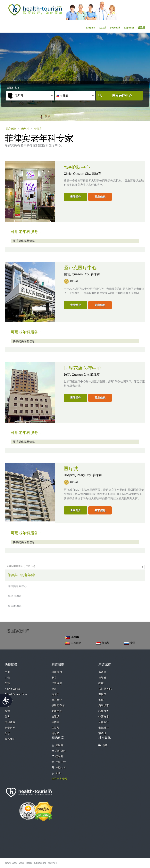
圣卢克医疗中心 (80, 268)
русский (115, 28)
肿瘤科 (59, 745)
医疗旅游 (11, 129)
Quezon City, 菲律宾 (87, 174)
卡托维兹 (104, 728)
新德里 (102, 672)
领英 (103, 745)
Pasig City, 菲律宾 (89, 475)
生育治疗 (61, 762)
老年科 (25, 129)
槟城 (101, 683)
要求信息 (100, 197)
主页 (7, 672)
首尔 (101, 700)
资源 (7, 711)
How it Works (12, 689)
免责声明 (10, 728)
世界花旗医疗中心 (83, 368)
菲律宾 (38, 129)
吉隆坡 (56, 717)
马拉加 (56, 728)
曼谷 (54, 678)
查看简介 (76, 197)
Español (129, 28)
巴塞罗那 (57, 683)
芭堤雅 (102, 678)
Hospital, (70, 475)
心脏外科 (61, 751)
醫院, (68, 274)
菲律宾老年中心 (17, 586)
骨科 (58, 773)
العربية (103, 28)
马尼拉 (56, 733)
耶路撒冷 (57, 711)
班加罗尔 (57, 672)
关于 (7, 733)
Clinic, (69, 174)
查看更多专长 (59, 779)
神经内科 (61, 768)
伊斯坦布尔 (58, 706)
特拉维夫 (104, 711)
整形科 (59, 757)
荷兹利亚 (57, 700)
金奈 (54, 689)
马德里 (56, 722)
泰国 (130, 643)
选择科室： (13, 88)
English (91, 28)
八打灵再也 (105, 689)
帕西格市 (104, 717)
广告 (7, 678)
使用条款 (10, 722)
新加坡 (103, 643)
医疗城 (71, 469)
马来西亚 (73, 643)
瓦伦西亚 (104, 722)
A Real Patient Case (16, 694)
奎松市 (102, 694)
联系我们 (10, 739)
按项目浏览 (15, 596)
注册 (141, 28)
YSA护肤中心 (77, 167)
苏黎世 (102, 733)
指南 (7, 683)
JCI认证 (74, 281)
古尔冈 (56, 694)
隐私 (7, 717)
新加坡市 (104, 706)
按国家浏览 (15, 606)
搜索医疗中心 (122, 96)
